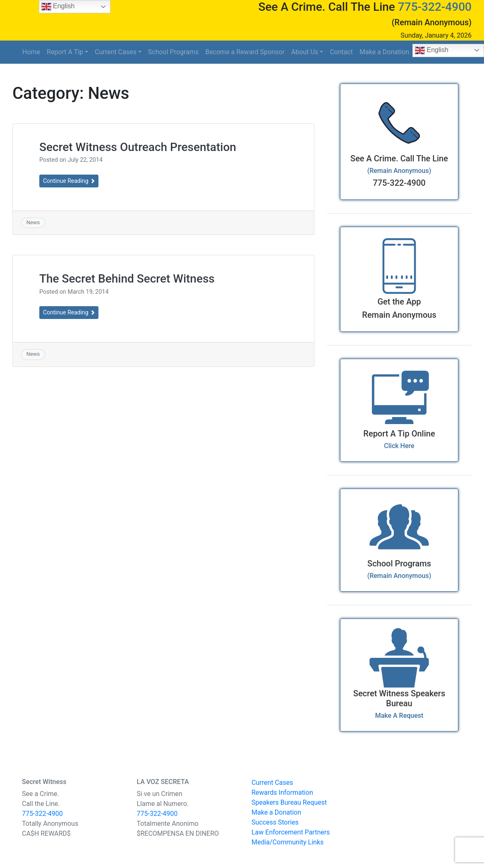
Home (31, 52)
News (33, 222)
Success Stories (275, 822)
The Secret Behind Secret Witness (127, 279)
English (58, 7)
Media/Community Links (288, 842)
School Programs (173, 52)
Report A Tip (65, 52)
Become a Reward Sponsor (245, 52)
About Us (305, 52)
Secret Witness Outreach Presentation (138, 147)
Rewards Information (282, 792)
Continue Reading (69, 181)
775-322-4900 (435, 7)
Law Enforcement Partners (291, 832)
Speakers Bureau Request (289, 802)
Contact (341, 52)
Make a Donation (384, 52)
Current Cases (116, 52)
